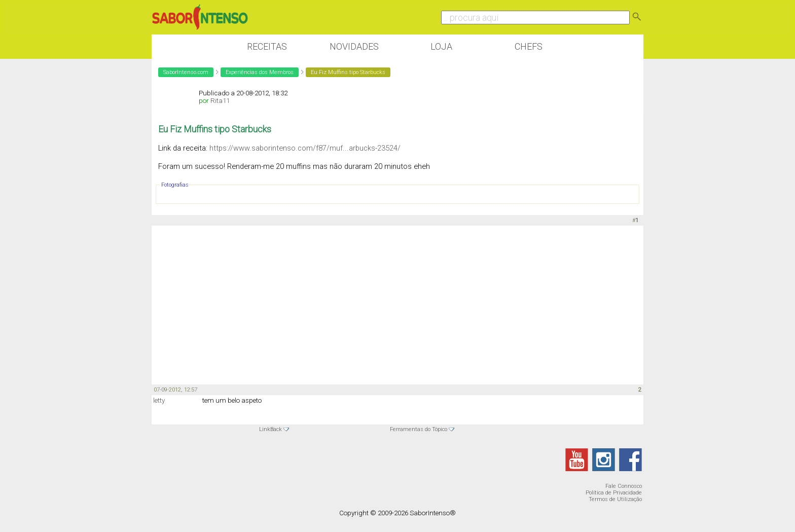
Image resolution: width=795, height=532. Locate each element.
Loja (441, 46)
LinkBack (270, 429)
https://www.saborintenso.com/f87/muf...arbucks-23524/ (305, 148)
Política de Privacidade (614, 493)
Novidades (354, 46)
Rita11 (220, 101)
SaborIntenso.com (186, 72)
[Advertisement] (397, 304)
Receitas (267, 46)
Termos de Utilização (615, 499)
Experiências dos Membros (260, 72)
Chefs (529, 46)
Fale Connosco (624, 486)
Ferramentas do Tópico (419, 429)
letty (159, 400)
